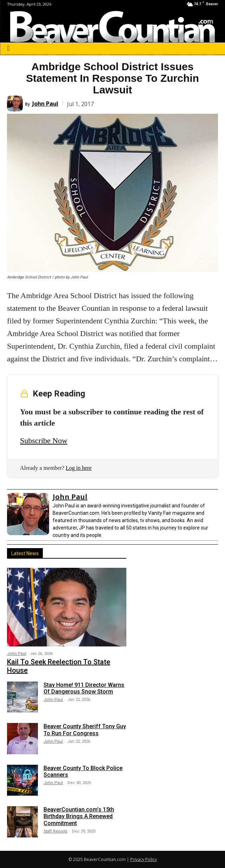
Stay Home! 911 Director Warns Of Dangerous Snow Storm (84, 688)
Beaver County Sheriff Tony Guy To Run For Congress (85, 730)
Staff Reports (55, 831)
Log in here (79, 468)
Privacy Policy (144, 859)
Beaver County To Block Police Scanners (83, 771)
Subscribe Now (44, 440)
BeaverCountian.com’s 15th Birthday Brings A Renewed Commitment (79, 816)
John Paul (45, 104)
